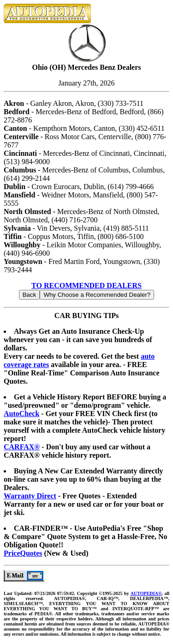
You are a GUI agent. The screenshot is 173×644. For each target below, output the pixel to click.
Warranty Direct (30, 496)
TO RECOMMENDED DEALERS (86, 285)
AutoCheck (21, 414)
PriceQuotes (23, 553)
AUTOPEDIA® (146, 593)
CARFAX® (22, 447)
